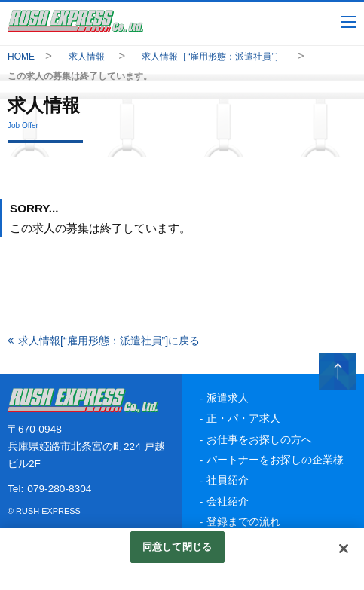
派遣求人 (228, 398)
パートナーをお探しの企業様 (275, 460)
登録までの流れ (243, 522)
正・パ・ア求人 (243, 419)
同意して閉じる (177, 547)
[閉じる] (344, 549)
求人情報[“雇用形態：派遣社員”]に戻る (109, 341)
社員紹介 (228, 480)
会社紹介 (228, 501)
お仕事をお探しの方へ (259, 440)
